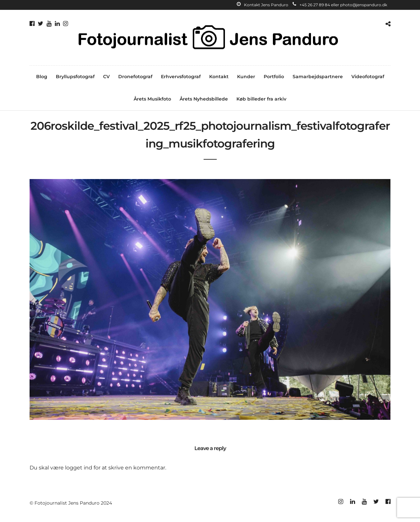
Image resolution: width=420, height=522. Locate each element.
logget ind (79, 468)
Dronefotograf (135, 77)
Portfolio (274, 77)
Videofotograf (368, 77)
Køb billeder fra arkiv (261, 99)
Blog (42, 77)
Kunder (246, 77)
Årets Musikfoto (152, 99)
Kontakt (219, 77)
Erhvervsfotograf (181, 77)
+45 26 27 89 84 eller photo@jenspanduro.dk (340, 5)
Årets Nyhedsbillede (204, 99)
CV (106, 77)
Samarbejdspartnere (318, 77)
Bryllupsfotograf (75, 77)
